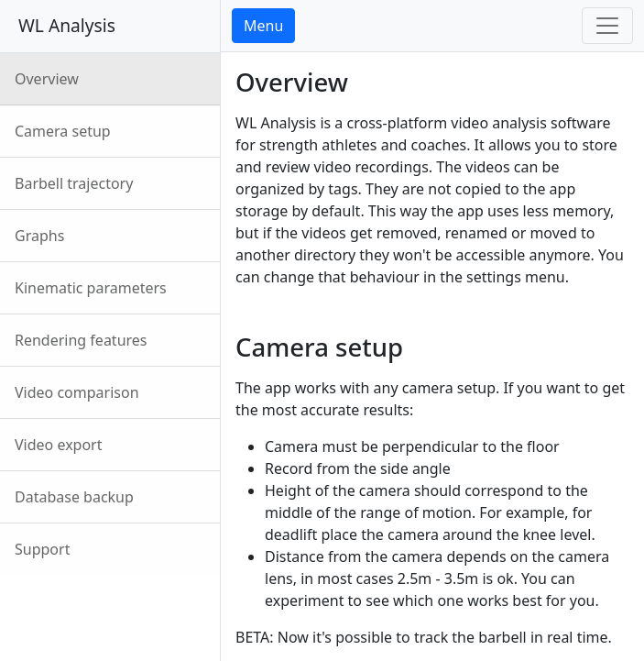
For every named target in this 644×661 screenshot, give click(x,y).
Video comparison (77, 392)
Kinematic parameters (91, 288)
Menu (263, 26)
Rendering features (81, 340)
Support (42, 549)
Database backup (74, 497)
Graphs (39, 236)
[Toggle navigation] (607, 26)
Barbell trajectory (74, 183)
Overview (47, 79)
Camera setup (63, 131)
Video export (59, 445)
